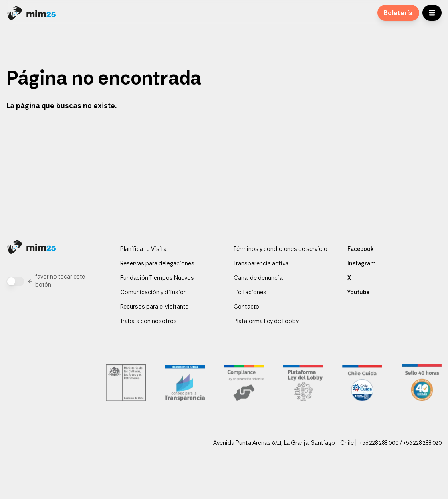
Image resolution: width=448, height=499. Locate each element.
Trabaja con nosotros (148, 322)
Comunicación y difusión (153, 293)
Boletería (398, 14)
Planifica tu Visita (143, 250)
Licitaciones (250, 293)
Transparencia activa (261, 264)
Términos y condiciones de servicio (281, 250)
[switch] (15, 281)
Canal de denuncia (258, 279)
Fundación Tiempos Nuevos (157, 279)
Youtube (358, 293)
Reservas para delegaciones (157, 264)
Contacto (246, 307)
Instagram (361, 264)
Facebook (361, 250)
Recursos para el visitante (154, 307)
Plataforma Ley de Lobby (266, 322)
